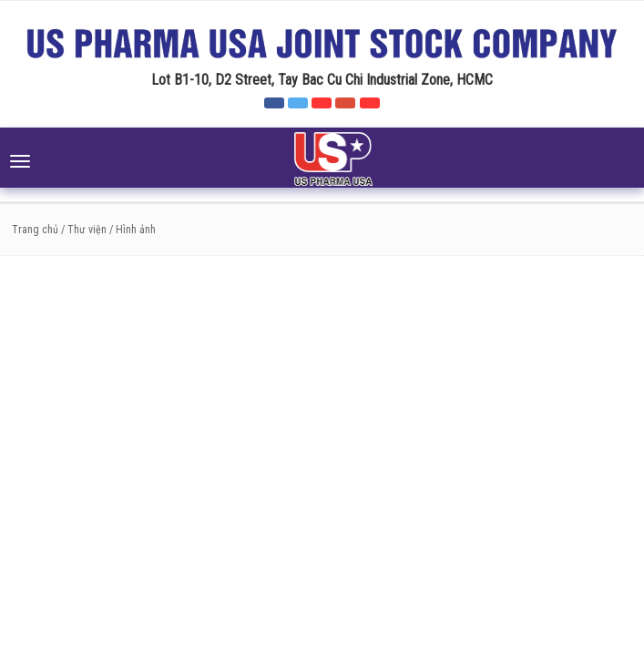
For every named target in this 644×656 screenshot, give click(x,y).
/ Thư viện (82, 230)
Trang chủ (35, 230)
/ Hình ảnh (133, 230)
